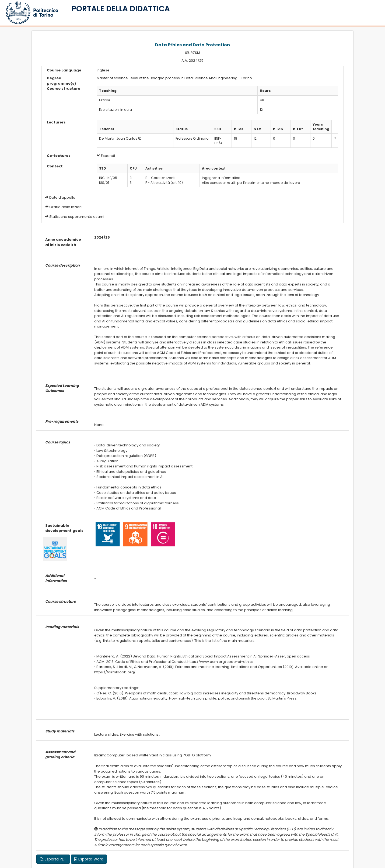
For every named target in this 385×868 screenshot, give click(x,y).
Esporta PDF (53, 859)
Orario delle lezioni (66, 207)
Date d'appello (62, 197)
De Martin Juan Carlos (118, 138)
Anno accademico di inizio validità (63, 242)
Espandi (106, 156)
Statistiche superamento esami (77, 217)
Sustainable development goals (64, 528)
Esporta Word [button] (89, 859)
